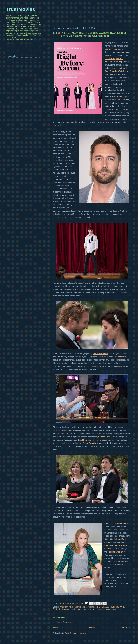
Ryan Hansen (120, 357)
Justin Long (113, 49)
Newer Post (58, 628)
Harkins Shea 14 (115, 552)
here (119, 561)
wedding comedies (108, 609)
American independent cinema (73, 607)
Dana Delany (95, 443)
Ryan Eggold (123, 97)
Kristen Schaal (105, 437)
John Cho (61, 437)
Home (92, 628)
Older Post (125, 628)
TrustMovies (68, 603)
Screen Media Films (119, 523)
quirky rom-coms (78, 609)
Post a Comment (64, 622)
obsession (65, 609)
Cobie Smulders (100, 354)
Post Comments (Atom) (75, 633)
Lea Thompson (85, 440)
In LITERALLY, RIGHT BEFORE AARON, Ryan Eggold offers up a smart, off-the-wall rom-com (93, 34)
